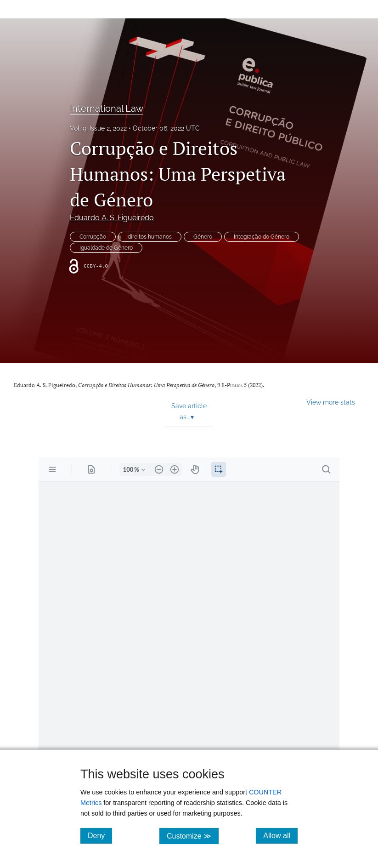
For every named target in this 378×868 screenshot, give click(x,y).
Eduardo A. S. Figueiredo (112, 218)
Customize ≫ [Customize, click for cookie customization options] (193, 836)
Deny (100, 835)
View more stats (331, 402)
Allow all (280, 835)
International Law (107, 108)
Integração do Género (262, 237)
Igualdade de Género (106, 248)
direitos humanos (150, 237)
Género (203, 237)
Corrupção (93, 237)
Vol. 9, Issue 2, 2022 (98, 128)
